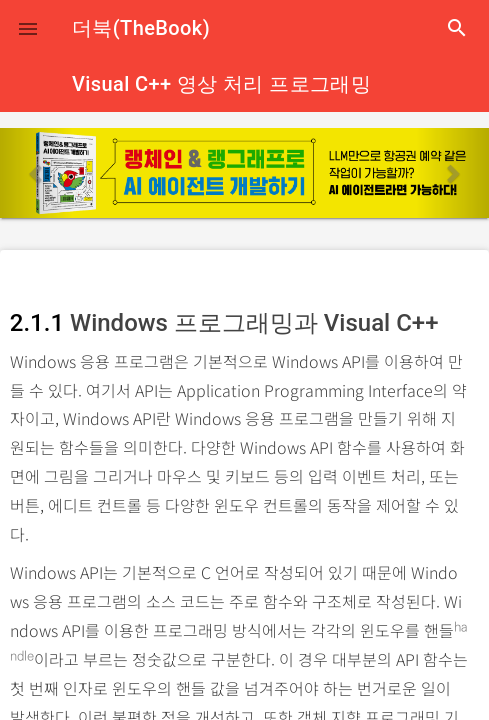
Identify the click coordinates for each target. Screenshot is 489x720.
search (457, 28)
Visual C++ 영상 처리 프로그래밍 (221, 84)
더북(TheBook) (141, 28)
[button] (28, 28)
